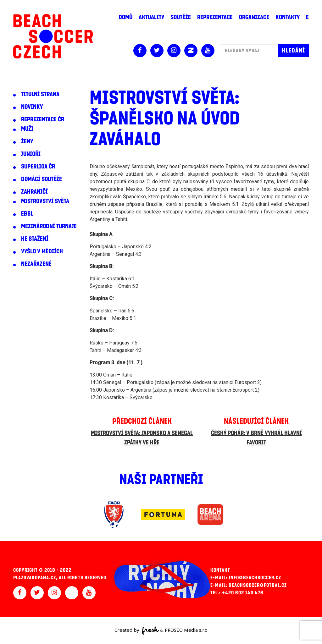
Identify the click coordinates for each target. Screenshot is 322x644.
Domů (125, 17)
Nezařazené (36, 264)
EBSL (27, 214)
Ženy (27, 141)
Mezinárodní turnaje (49, 226)
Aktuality (151, 17)
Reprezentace (215, 17)
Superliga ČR (38, 167)
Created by (137, 630)
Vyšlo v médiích (42, 251)
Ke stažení (35, 239)
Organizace (254, 17)
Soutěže (181, 17)
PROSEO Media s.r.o (186, 630)
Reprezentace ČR (43, 119)
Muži (27, 129)
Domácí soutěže (42, 179)
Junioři (31, 154)
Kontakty (288, 17)
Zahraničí (34, 192)
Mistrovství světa (45, 201)
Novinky (32, 107)
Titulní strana (40, 94)
